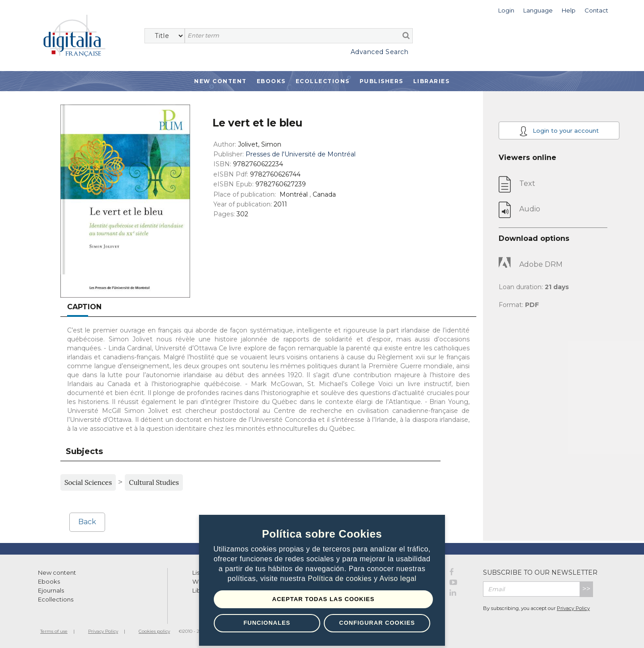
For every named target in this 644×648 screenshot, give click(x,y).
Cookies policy (154, 631)
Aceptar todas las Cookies (324, 599)
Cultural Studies (154, 482)
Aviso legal (398, 579)
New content (57, 572)
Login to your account (559, 131)
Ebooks (271, 81)
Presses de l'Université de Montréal (301, 154)
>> (586, 589)
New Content (220, 81)
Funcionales (267, 623)
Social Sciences (88, 482)
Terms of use (54, 631)
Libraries (432, 81)
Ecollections (323, 81)
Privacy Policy (573, 608)
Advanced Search (380, 52)
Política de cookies (341, 579)
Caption (84, 307)
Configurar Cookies (377, 623)
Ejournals (51, 590)
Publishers (381, 81)
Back (87, 522)
